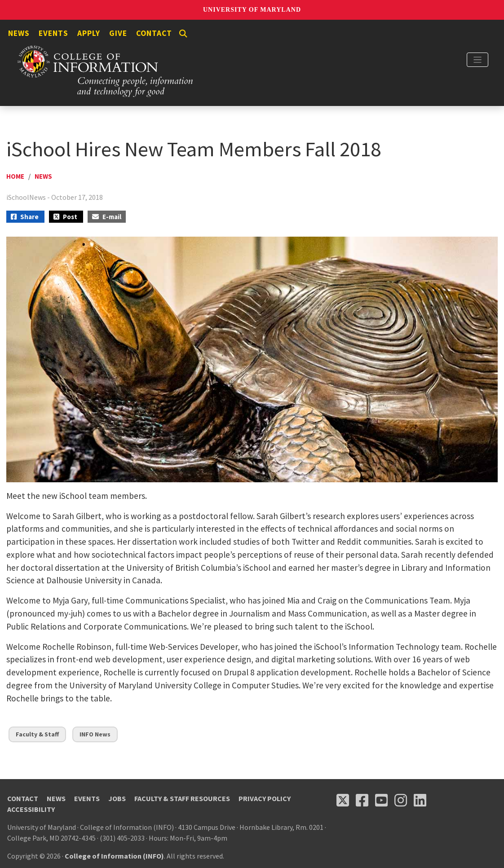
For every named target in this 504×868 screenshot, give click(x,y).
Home (15, 176)
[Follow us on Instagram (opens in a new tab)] (401, 800)
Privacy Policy (265, 798)
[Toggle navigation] (477, 60)
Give (118, 33)
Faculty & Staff (37, 734)
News (19, 33)
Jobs (117, 798)
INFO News (95, 734)
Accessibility (31, 809)
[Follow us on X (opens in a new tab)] (343, 800)
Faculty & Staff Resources (182, 798)
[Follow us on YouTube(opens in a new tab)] (381, 800)
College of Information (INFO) (114, 856)
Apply (89, 33)
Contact (154, 33)
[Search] (183, 34)
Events (53, 33)
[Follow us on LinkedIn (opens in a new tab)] (420, 800)
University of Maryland (252, 10)
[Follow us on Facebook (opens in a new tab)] (362, 800)
